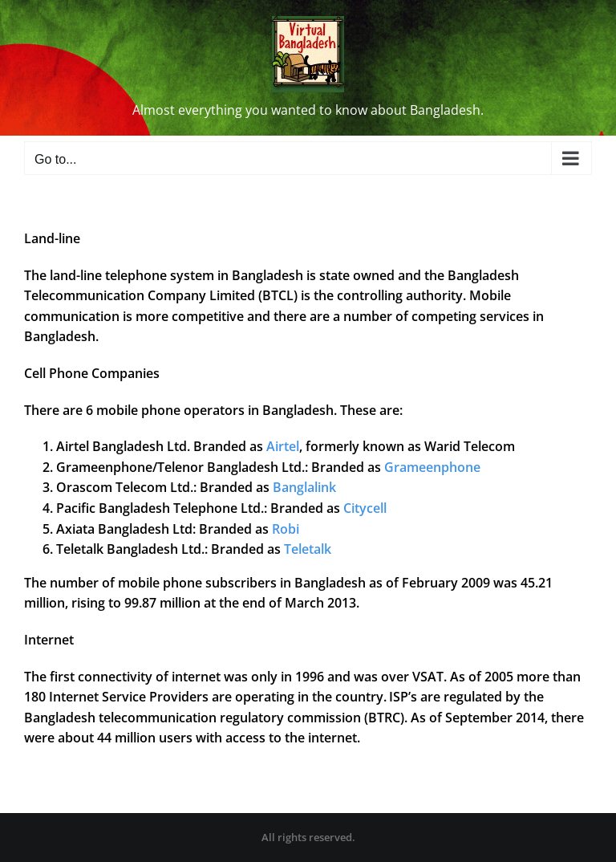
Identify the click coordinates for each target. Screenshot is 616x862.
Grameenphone (432, 467)
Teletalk (308, 549)
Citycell (365, 508)
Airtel (283, 446)
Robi (286, 529)
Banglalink (304, 487)
